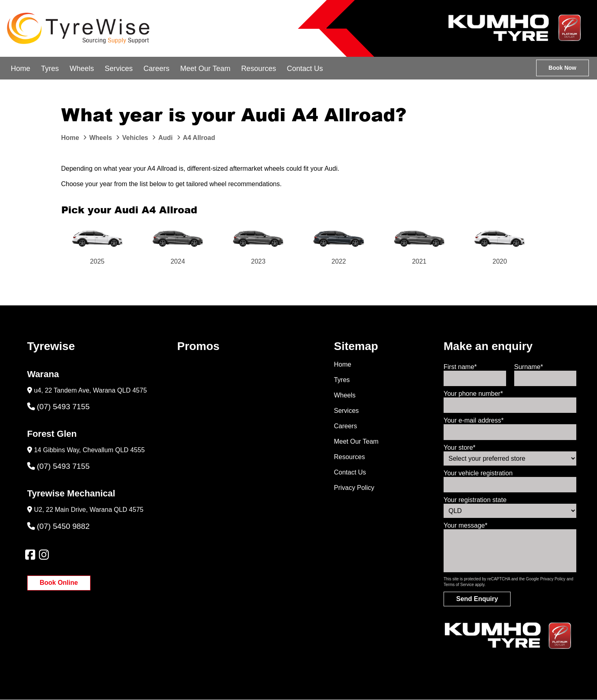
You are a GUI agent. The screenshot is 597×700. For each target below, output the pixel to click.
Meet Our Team (205, 69)
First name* (460, 367)
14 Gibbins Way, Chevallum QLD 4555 (89, 450)
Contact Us (305, 69)
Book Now (563, 68)
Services (119, 69)
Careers (156, 69)
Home (20, 69)
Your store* (460, 448)
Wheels (82, 69)
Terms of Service (459, 585)
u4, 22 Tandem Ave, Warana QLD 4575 (91, 390)
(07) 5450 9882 (58, 526)
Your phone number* (473, 394)
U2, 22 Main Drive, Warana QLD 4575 (89, 510)
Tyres (50, 69)
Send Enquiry (477, 599)
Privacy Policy (354, 488)
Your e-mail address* (474, 420)
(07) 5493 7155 (58, 407)
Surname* (529, 367)
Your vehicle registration (478, 473)
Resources (259, 69)
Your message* (466, 525)
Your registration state (475, 500)
